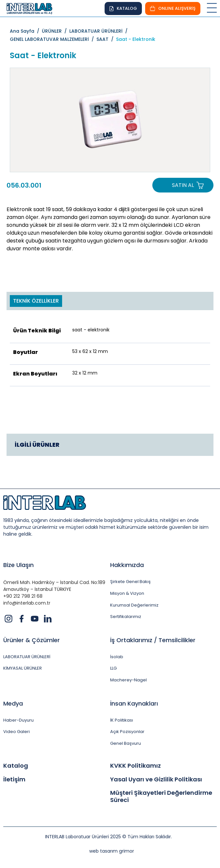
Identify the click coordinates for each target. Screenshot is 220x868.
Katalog (16, 766)
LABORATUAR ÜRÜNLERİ (27, 657)
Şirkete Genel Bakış (130, 582)
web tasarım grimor (112, 851)
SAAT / (106, 39)
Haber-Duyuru (18, 720)
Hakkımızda (127, 565)
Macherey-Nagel (128, 680)
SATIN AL (183, 185)
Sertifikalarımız (126, 617)
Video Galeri (17, 732)
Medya (13, 703)
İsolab (117, 657)
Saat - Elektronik (136, 39)
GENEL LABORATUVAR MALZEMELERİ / (53, 39)
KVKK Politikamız (135, 766)
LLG (113, 668)
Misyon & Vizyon (127, 593)
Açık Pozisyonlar (127, 732)
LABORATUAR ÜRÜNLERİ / (100, 31)
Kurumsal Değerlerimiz (134, 605)
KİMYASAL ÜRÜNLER (23, 668)
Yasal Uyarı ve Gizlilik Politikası (156, 779)
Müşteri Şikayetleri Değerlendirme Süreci (161, 796)
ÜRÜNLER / (56, 31)
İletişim (14, 779)
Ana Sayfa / (26, 31)
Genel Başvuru (126, 743)
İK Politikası (122, 720)
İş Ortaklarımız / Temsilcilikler (153, 640)
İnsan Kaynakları (134, 703)
